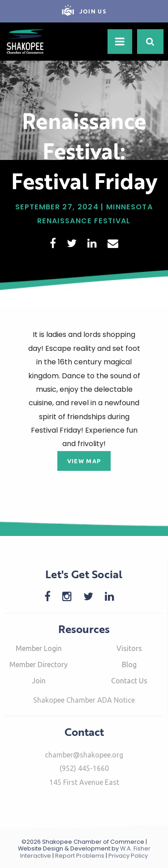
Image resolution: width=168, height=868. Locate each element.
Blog (129, 664)
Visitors (129, 648)
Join (39, 681)
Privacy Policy (128, 856)
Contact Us (129, 681)
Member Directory (39, 664)
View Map (84, 461)
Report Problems (80, 856)
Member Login (39, 648)
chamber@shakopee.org (84, 755)
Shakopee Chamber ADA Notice (84, 700)
